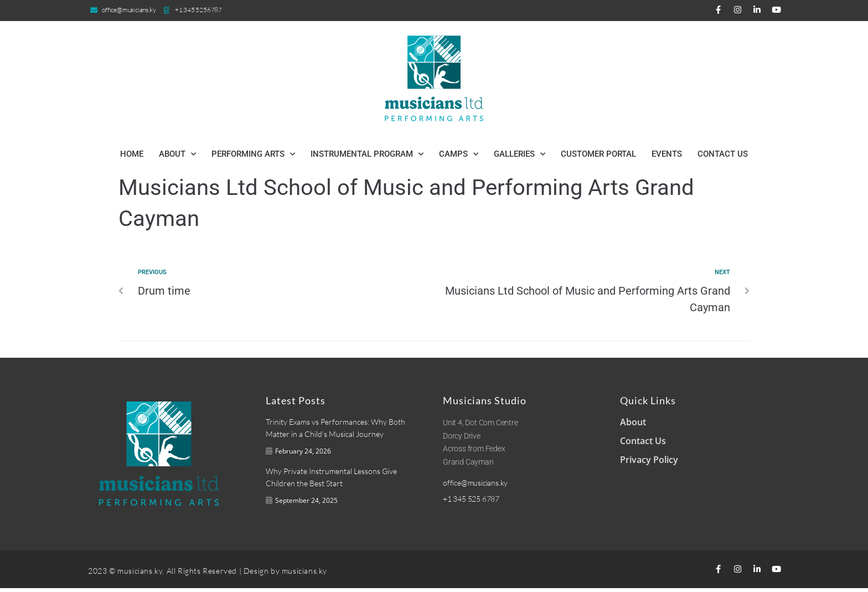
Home (132, 154)
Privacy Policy (649, 460)
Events (667, 154)
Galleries (520, 154)
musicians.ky (304, 574)
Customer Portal (598, 154)
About (177, 154)
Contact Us (723, 154)
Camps (459, 154)
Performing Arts (253, 154)
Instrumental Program (367, 154)
